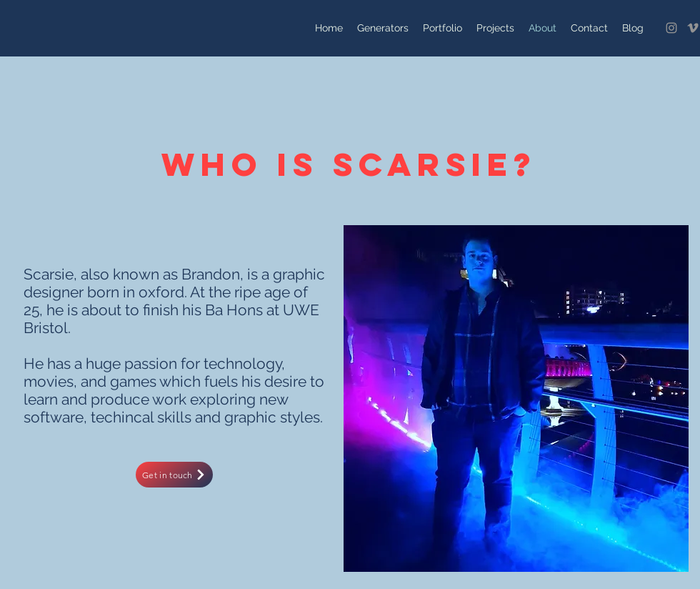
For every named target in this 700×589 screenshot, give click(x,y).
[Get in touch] (174, 475)
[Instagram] (671, 28)
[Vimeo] (693, 28)
